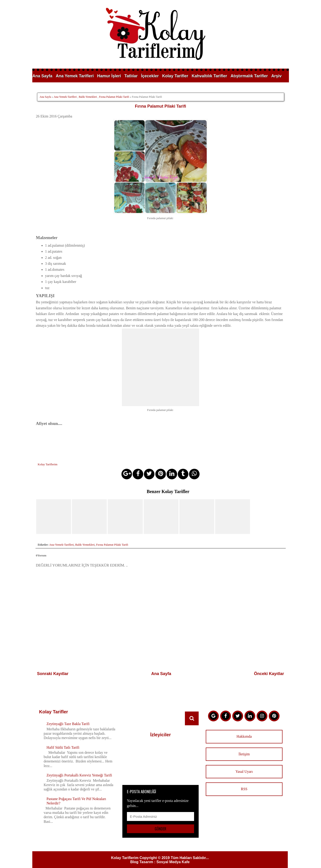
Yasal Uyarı (244, 763)
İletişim (244, 746)
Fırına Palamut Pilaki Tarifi (114, 97)
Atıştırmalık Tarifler (249, 76)
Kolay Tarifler (175, 76)
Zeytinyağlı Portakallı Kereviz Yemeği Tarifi (79, 767)
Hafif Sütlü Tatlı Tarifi (63, 739)
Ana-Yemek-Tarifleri (65, 97)
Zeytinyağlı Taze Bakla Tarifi (68, 716)
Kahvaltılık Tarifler (210, 76)
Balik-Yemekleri (88, 97)
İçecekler (150, 76)
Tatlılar (131, 76)
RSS (244, 781)
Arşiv (276, 76)
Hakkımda (244, 729)
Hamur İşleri (109, 76)
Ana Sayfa (43, 76)
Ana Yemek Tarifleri (75, 76)
